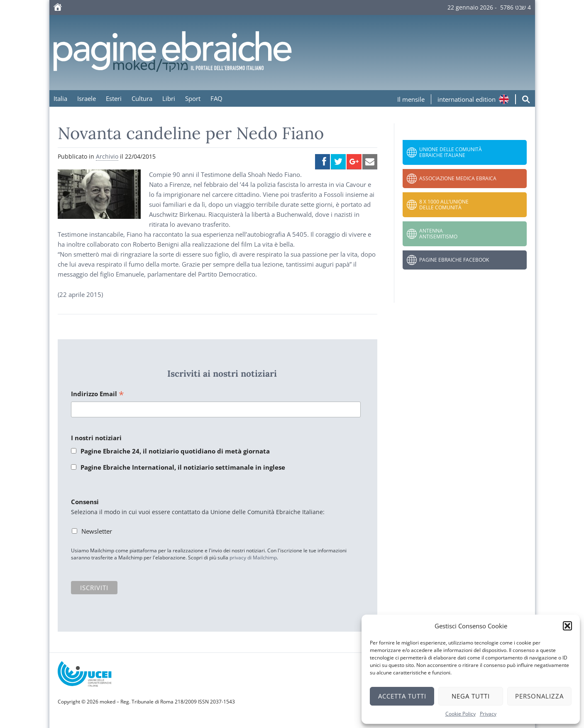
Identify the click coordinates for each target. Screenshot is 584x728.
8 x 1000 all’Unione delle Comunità (444, 205)
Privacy (488, 714)
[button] (567, 626)
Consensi (85, 502)
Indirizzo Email (98, 394)
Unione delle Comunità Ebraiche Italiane (451, 152)
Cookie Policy (461, 714)
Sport (193, 98)
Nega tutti (471, 696)
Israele (87, 98)
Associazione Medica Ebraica (458, 178)
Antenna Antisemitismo (438, 234)
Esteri (114, 98)
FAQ (216, 98)
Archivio (107, 156)
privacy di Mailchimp (253, 558)
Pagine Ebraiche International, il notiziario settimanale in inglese (183, 467)
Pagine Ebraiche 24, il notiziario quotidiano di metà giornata (175, 451)
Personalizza (539, 696)
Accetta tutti (402, 696)
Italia (60, 98)
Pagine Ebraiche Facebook (454, 260)
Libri (169, 98)
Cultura (142, 98)
